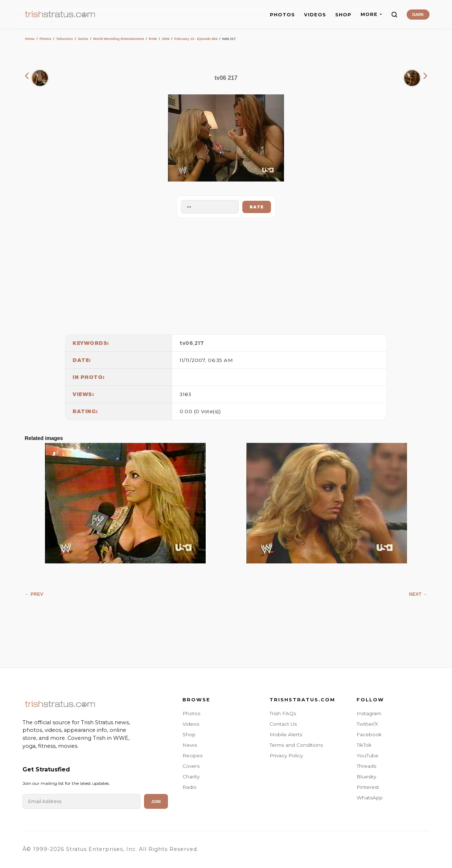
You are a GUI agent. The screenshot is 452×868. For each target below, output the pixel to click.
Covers (191, 766)
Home (30, 39)
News (190, 745)
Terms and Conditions (296, 745)
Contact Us (283, 724)
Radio (190, 787)
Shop (189, 734)
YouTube (367, 755)
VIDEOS (315, 15)
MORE (371, 14)
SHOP (343, 15)
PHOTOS (282, 15)
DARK (418, 15)
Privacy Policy (286, 755)
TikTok (364, 745)
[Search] (394, 15)
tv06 (186, 343)
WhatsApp (370, 798)
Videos (191, 724)
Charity (191, 777)
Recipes (192, 755)
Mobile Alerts (286, 734)
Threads (366, 766)
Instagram (369, 713)
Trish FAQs (283, 713)
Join (156, 802)
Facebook (369, 734)
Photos (46, 39)
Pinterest (368, 787)
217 (199, 343)
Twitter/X (367, 724)
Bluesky (366, 777)
